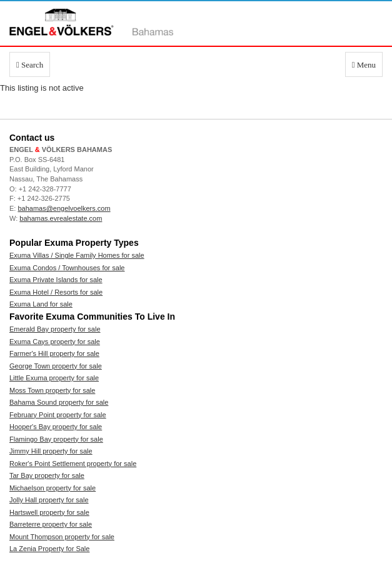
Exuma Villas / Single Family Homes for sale (77, 255)
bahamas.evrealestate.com (61, 218)
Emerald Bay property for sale (55, 329)
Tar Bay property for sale (47, 475)
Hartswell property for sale (49, 512)
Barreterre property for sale (51, 524)
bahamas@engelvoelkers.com (64, 208)
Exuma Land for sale (41, 304)
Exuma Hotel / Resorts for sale (56, 292)
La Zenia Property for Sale (49, 549)
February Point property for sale (58, 415)
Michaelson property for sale (53, 488)
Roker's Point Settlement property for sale (73, 464)
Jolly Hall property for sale (49, 500)
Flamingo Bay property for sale (56, 439)
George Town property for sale (56, 366)
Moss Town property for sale (52, 390)
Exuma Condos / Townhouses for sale (67, 268)
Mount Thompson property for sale (62, 537)
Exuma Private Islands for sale (56, 280)
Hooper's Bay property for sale (56, 427)
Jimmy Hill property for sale (51, 451)
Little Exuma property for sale (54, 378)
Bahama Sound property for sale (59, 402)
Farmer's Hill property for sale (54, 353)
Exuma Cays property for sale (55, 342)
